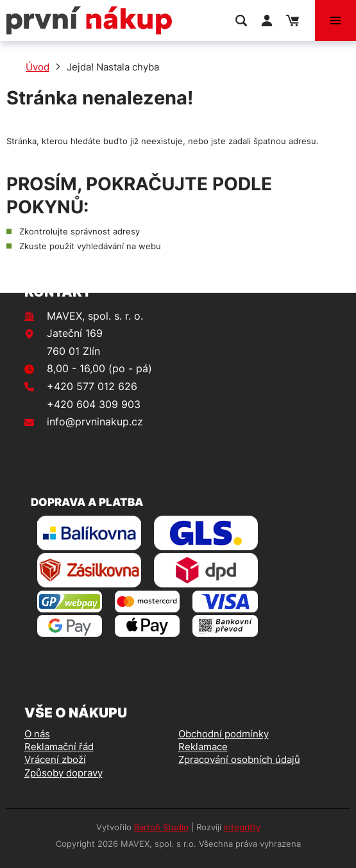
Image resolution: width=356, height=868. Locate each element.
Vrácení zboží (55, 759)
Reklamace (203, 747)
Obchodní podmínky (224, 734)
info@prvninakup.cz (95, 422)
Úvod (38, 67)
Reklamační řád (59, 747)
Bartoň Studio (161, 827)
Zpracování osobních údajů (239, 759)
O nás (37, 734)
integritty (242, 827)
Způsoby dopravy (64, 773)
